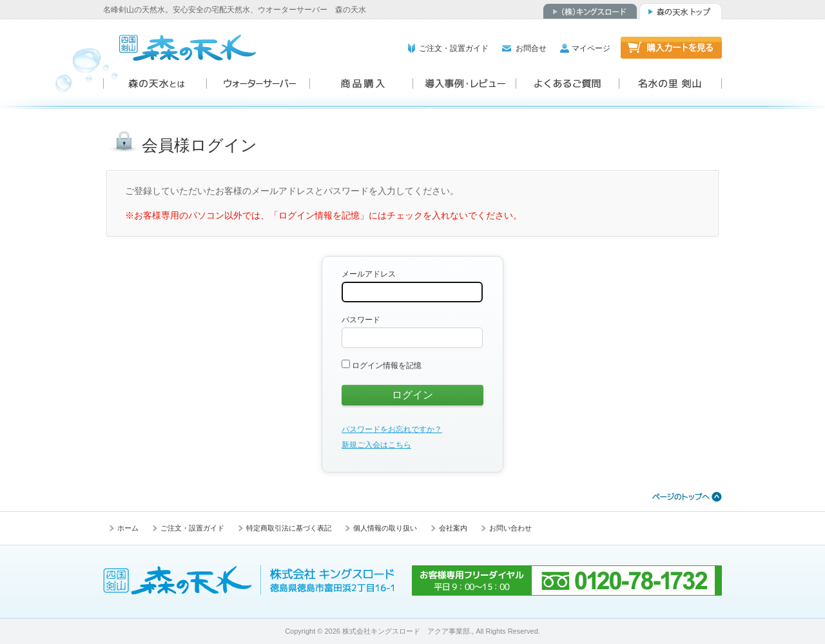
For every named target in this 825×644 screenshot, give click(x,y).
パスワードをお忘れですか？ (392, 429)
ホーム (128, 528)
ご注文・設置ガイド (454, 48)
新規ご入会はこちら (376, 445)
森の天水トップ (681, 11)
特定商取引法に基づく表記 (289, 528)
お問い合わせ (510, 528)
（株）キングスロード (590, 11)
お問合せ (531, 48)
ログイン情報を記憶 (382, 366)
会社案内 (453, 528)
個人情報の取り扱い (385, 528)
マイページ (591, 48)
